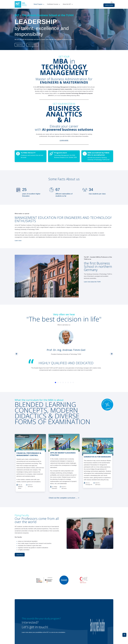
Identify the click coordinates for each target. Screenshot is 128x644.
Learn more (18, 240)
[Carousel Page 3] (61, 382)
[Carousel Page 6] (68, 382)
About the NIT (67, 4)
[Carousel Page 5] (66, 382)
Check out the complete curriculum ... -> (64, 498)
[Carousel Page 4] (63, 382)
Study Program (38, 4)
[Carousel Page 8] (73, 382)
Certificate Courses (53, 4)
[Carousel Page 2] (58, 382)
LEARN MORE (64, 140)
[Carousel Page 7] (71, 382)
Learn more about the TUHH (92, 282)
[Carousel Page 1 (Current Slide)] (55, 382)
